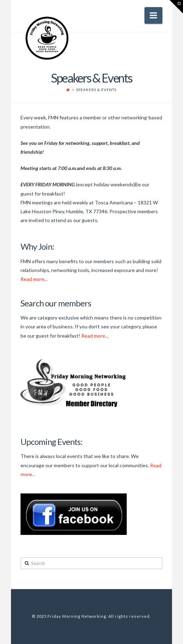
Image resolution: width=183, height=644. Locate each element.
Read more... (34, 279)
